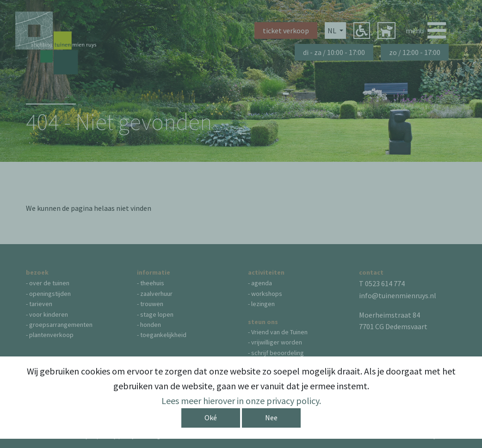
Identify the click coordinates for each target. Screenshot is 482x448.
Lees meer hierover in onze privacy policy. (241, 401)
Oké (211, 417)
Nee (271, 417)
